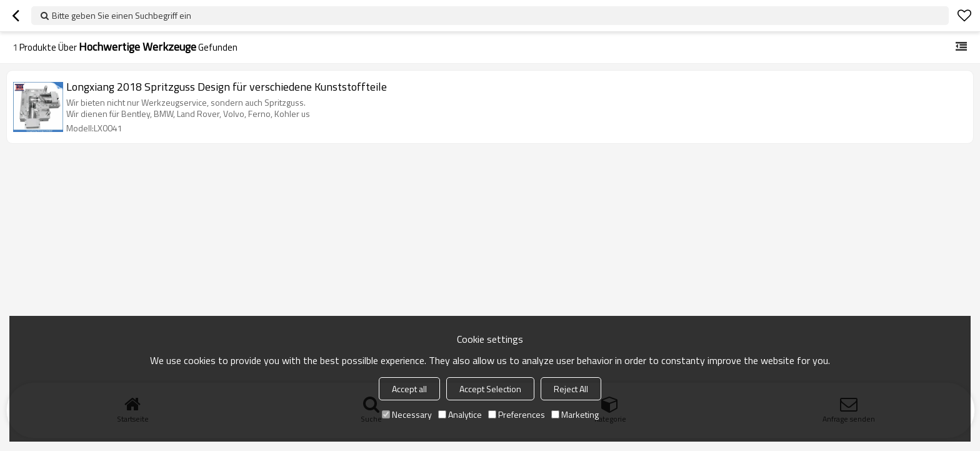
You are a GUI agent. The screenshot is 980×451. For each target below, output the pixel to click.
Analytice (460, 414)
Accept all (409, 389)
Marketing (575, 414)
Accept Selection (490, 389)
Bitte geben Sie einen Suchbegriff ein (122, 15)
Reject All (571, 389)
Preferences (517, 414)
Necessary (407, 414)
